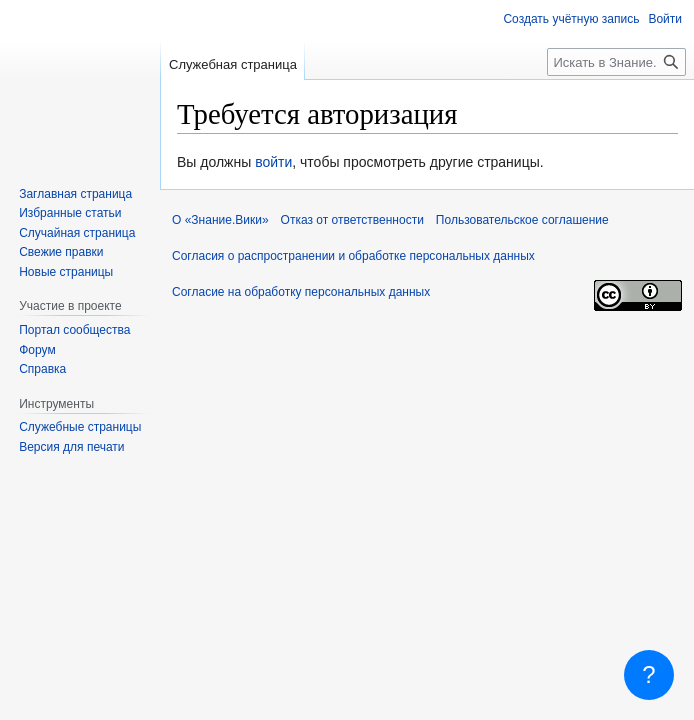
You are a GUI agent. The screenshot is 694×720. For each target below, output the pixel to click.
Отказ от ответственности (352, 220)
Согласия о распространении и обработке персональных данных (353, 256)
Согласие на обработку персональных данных (301, 292)
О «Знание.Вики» (220, 220)
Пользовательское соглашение (522, 220)
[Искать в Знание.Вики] (616, 62)
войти (273, 162)
